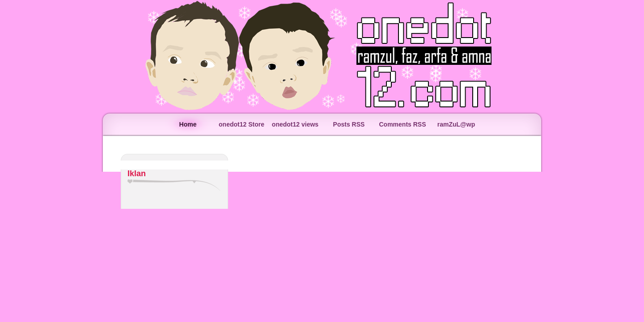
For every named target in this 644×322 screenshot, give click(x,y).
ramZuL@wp (456, 124)
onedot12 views (295, 124)
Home (188, 124)
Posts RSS (349, 124)
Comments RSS (402, 124)
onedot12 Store (241, 124)
